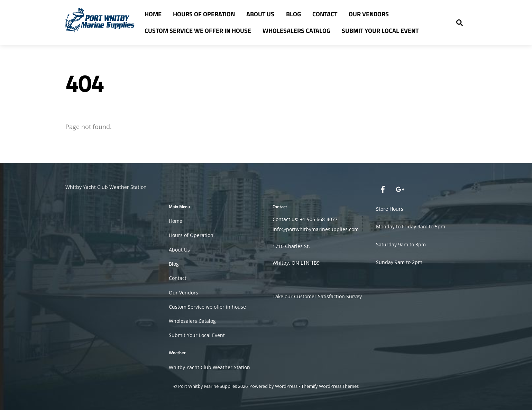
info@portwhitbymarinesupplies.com (316, 229)
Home (153, 14)
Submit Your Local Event (380, 31)
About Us (260, 14)
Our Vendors (369, 14)
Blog (293, 14)
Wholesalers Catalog (296, 31)
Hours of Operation (204, 14)
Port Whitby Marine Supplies (208, 386)
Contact (325, 14)
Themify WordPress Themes (330, 386)
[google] (400, 188)
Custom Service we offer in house (198, 31)
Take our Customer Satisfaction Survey (317, 296)
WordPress (286, 386)
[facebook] (383, 188)
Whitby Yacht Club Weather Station (106, 187)
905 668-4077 (322, 219)
